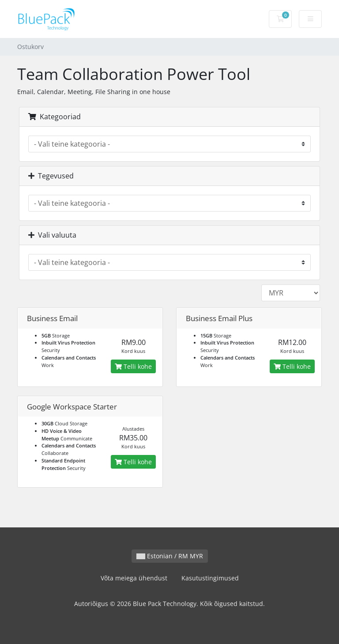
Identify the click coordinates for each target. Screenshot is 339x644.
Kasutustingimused (210, 578)
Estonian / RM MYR (170, 556)
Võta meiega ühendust (134, 578)
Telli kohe (133, 366)
